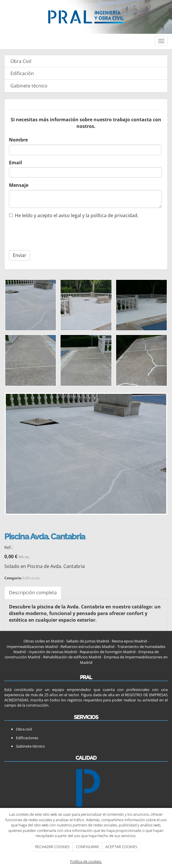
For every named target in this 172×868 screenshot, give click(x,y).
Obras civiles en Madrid (43, 641)
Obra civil (24, 729)
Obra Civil (21, 61)
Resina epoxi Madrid (129, 641)
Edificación (22, 73)
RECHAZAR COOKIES (52, 847)
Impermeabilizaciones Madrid (32, 647)
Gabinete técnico (29, 86)
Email (15, 163)
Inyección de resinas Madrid (53, 652)
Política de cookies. (86, 861)
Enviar (20, 255)
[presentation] (46, 233)
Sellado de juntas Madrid (88, 641)
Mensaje (19, 185)
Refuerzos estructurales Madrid (87, 647)
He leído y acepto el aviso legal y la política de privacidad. (74, 215)
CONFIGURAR (87, 847)
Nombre (18, 140)
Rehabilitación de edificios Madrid (72, 657)
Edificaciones (27, 738)
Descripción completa (33, 593)
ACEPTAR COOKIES (121, 847)
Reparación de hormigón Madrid (107, 652)
